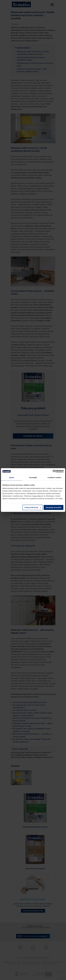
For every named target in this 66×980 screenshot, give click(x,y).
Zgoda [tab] (12, 477)
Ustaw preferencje (33, 507)
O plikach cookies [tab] (54, 477)
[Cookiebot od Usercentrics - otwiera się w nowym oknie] (54, 471)
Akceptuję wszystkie (53, 507)
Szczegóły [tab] (33, 477)
